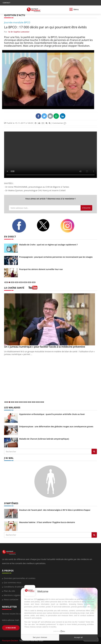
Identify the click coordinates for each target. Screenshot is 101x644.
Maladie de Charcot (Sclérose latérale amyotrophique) (44, 439)
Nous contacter (11, 599)
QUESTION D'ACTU (15, 15)
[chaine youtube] (33, 289)
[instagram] (71, 226)
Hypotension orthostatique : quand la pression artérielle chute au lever (52, 414)
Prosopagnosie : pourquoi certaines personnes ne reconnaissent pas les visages (56, 257)
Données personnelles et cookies (20, 578)
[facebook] (22, 226)
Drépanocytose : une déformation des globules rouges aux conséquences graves (56, 426)
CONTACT (6, 3)
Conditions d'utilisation (15, 587)
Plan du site (9, 591)
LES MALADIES (12, 408)
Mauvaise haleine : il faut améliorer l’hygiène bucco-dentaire (47, 522)
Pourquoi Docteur (10, 641)
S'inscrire (86, 208)
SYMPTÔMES (11, 503)
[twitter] (47, 225)
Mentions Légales (12, 595)
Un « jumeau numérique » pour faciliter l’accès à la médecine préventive (45, 347)
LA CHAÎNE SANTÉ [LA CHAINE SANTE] (14, 288)
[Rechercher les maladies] (94, 451)
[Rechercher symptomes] (94, 535)
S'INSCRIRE (11, 628)
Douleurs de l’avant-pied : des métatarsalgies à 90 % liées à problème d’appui (55, 510)
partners (41, 599)
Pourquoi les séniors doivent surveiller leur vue (41, 269)
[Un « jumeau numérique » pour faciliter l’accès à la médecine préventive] (50, 319)
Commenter (59, 123)
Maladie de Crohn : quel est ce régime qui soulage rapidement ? (48, 245)
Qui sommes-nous (13, 582)
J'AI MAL (9, 458)
